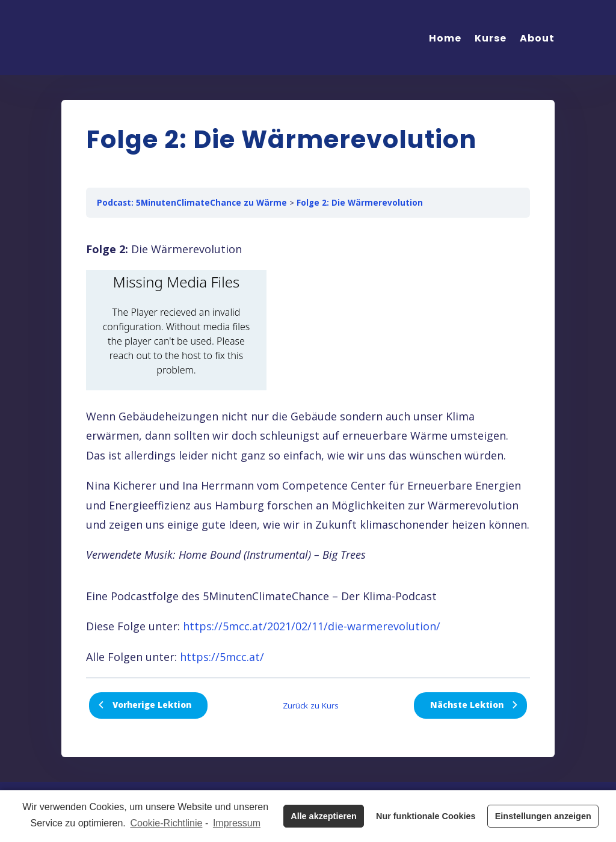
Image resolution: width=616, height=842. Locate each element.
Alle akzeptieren (324, 816)
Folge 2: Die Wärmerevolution (360, 203)
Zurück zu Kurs (311, 705)
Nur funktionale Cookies (426, 816)
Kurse (491, 38)
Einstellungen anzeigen (543, 816)
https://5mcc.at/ (222, 657)
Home (445, 38)
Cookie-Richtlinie (166, 823)
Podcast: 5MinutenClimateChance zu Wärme (192, 203)
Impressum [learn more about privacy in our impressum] (237, 823)
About (537, 38)
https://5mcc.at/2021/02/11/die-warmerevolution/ (312, 626)
